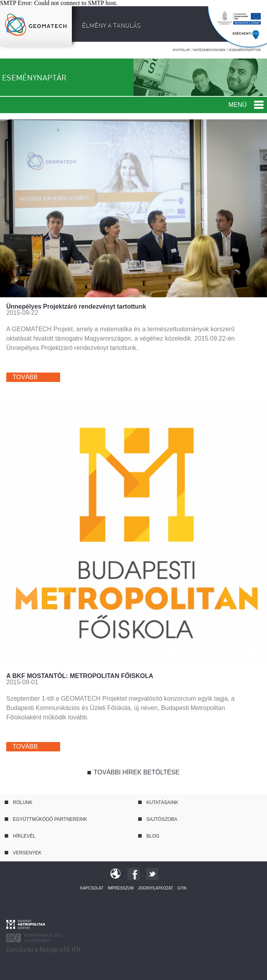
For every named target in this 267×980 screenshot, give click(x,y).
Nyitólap (181, 50)
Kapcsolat (92, 888)
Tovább (25, 377)
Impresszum (121, 888)
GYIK (182, 888)
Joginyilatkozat (155, 888)
